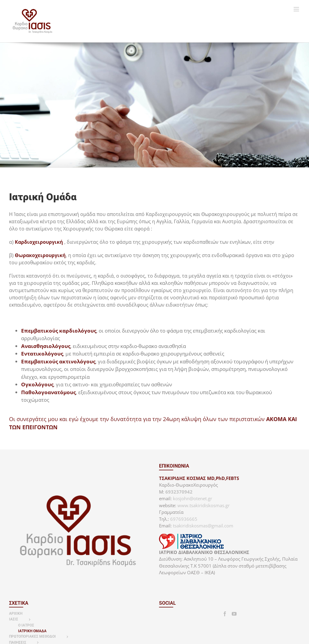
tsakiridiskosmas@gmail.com (203, 526)
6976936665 (184, 519)
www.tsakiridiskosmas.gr (204, 505)
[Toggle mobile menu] (297, 9)
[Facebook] (225, 614)
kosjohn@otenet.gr (193, 498)
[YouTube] (234, 614)
